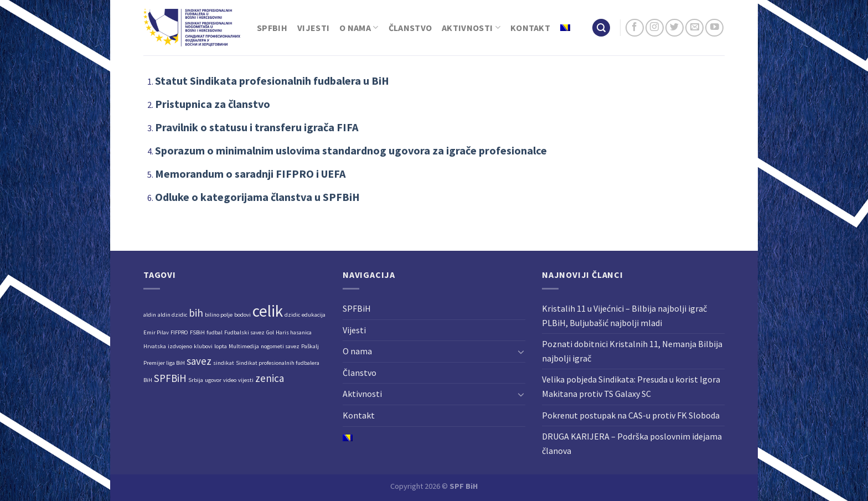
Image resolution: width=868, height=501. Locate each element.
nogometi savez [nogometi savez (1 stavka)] (280, 346)
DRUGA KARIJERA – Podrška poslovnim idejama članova (632, 443)
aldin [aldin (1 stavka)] (150, 315)
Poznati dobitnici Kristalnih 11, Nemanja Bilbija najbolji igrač (632, 351)
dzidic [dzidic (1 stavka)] (292, 315)
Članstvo (410, 28)
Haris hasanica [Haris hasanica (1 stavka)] (294, 332)
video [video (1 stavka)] (230, 380)
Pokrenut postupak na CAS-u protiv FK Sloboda (631, 415)
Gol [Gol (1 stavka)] (270, 332)
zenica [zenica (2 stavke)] (270, 378)
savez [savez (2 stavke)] (199, 361)
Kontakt (530, 28)
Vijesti (313, 28)
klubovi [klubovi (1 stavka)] (203, 346)
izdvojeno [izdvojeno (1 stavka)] (180, 346)
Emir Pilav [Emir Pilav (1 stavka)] (156, 332)
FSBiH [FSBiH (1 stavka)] (197, 332)
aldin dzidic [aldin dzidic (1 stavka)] (172, 315)
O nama (359, 28)
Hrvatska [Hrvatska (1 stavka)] (155, 346)
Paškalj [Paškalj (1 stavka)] (310, 346)
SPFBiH (272, 28)
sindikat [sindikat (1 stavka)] (224, 363)
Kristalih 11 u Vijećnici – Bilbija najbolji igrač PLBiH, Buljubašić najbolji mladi (624, 316)
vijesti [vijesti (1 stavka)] (246, 380)
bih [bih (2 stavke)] (196, 313)
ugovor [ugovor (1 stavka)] (213, 380)
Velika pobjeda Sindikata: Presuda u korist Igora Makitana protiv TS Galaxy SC (631, 386)
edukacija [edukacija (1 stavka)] (314, 315)
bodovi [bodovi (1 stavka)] (242, 315)
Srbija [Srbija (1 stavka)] (196, 380)
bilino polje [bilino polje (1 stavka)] (219, 315)
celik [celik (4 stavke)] (268, 311)
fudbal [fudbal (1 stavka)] (215, 332)
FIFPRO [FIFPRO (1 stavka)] (179, 332)
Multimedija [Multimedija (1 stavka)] (244, 346)
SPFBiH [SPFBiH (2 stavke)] (170, 378)
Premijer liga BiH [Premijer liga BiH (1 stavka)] (164, 363)
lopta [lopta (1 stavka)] (221, 346)
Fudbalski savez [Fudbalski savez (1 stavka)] (244, 332)
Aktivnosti (471, 28)
